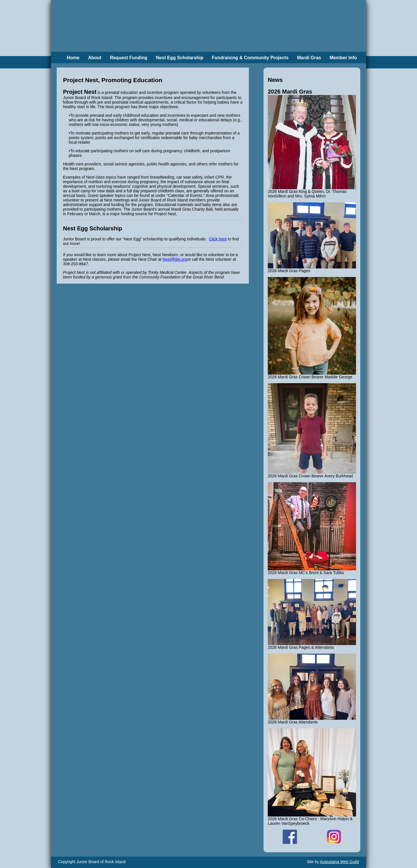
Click (218, 239)
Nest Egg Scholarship (179, 58)
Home (73, 58)
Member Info (343, 58)
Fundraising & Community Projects (250, 58)
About (95, 58)
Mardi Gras (309, 58)
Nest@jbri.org (175, 259)
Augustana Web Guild (339, 862)
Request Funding (129, 58)
